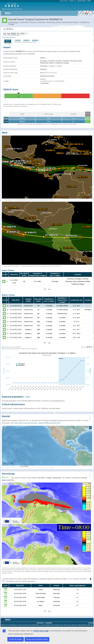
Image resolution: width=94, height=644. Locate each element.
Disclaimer (40, 623)
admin (89, 1)
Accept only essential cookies (37, 639)
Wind (22, 114)
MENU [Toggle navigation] (6, 13)
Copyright (49, 623)
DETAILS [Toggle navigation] (8, 29)
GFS (18, 40)
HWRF (26, 40)
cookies (91, 623)
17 (7, 281)
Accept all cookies (16, 639)
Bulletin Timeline (8, 295)
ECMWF (35, 40)
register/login (81, 1)
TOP (90, 134)
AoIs (28, 397)
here (26, 106)
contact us (72, 1)
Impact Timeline (8, 270)
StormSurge (8, 474)
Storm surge (49, 114)
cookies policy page (41, 631)
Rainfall (74, 114)
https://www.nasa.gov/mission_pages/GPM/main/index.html (37, 423)
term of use (64, 1)
